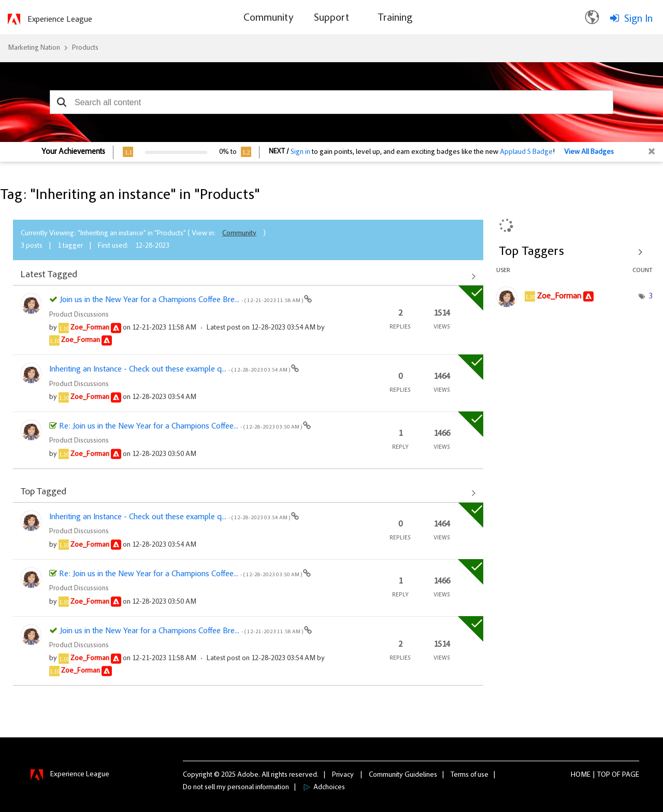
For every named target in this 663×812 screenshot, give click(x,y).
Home (581, 775)
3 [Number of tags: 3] (651, 296)
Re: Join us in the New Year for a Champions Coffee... (181, 426)
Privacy (343, 775)
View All (248, 276)
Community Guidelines (403, 775)
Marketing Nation (34, 48)
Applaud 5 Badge (526, 152)
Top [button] (604, 775)
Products (85, 48)
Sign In (638, 19)
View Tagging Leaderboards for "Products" (575, 252)
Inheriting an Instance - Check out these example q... (170, 369)
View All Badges (589, 152)
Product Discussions (79, 315)
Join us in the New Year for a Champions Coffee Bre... (182, 300)
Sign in (300, 152)
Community (239, 234)
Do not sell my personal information (236, 788)
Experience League (60, 20)
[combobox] (331, 102)
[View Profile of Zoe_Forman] (90, 328)
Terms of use (470, 775)
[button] (61, 102)
